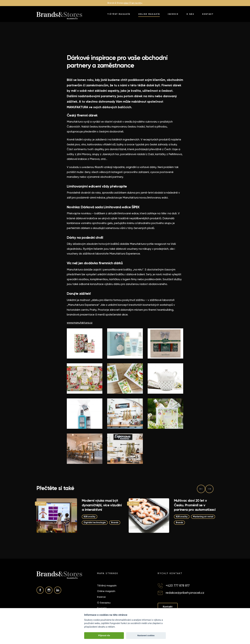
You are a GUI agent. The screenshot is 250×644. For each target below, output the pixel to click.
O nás (190, 14)
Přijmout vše (104, 635)
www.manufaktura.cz (80, 323)
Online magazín (149, 14)
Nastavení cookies (146, 635)
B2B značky (90, 516)
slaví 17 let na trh (132, 3)
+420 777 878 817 (178, 586)
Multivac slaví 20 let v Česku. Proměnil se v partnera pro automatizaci (195, 505)
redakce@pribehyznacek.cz (185, 593)
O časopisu (104, 603)
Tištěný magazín (119, 14)
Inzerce (173, 14)
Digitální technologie (95, 522)
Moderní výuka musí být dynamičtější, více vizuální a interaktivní (102, 505)
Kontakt (208, 14)
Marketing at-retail (203, 516)
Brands (115, 522)
